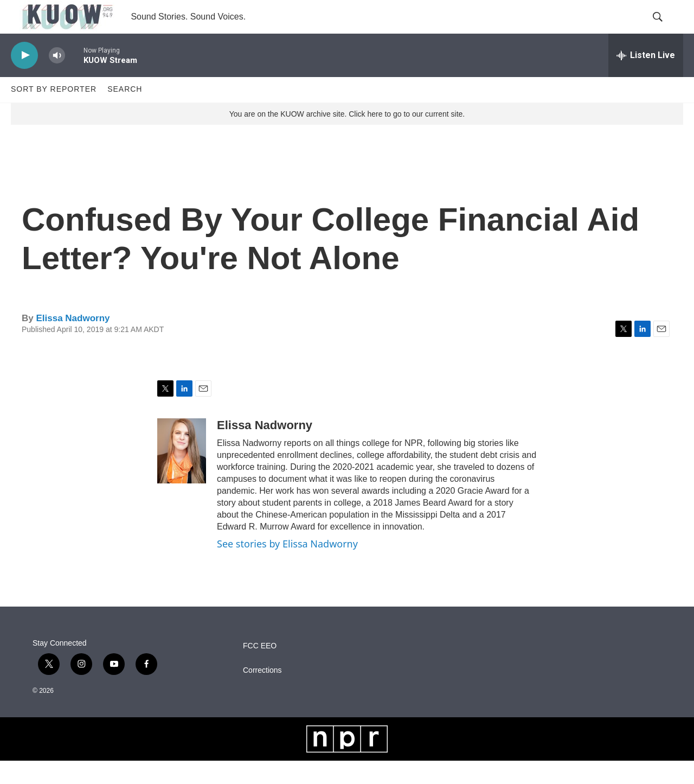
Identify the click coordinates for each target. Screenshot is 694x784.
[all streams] (646, 79)
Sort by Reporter (54, 113)
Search (125, 113)
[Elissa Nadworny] (182, 475)
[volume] (57, 79)
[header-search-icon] (666, 29)
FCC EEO (260, 669)
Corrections (262, 694)
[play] (24, 79)
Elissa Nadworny (73, 342)
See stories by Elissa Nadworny (287, 568)
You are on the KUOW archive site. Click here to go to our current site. (347, 137)
